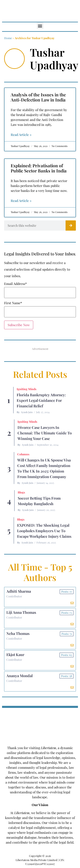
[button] (40, 26)
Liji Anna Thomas (21, 612)
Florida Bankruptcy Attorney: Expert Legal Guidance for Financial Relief (41, 400)
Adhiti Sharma (19, 591)
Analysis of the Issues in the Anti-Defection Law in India (38, 97)
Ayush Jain (27, 412)
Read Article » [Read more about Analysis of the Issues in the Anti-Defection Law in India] (21, 135)
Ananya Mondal (19, 676)
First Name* (13, 303)
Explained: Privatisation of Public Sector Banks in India (39, 168)
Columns (23, 454)
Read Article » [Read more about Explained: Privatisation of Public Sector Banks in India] (21, 201)
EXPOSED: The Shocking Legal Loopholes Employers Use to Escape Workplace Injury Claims (44, 531)
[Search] (71, 226)
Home (8, 38)
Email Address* (15, 284)
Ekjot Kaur (15, 655)
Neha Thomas (18, 633)
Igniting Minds (26, 389)
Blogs (21, 492)
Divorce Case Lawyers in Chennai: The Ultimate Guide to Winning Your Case (45, 433)
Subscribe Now (19, 325)
